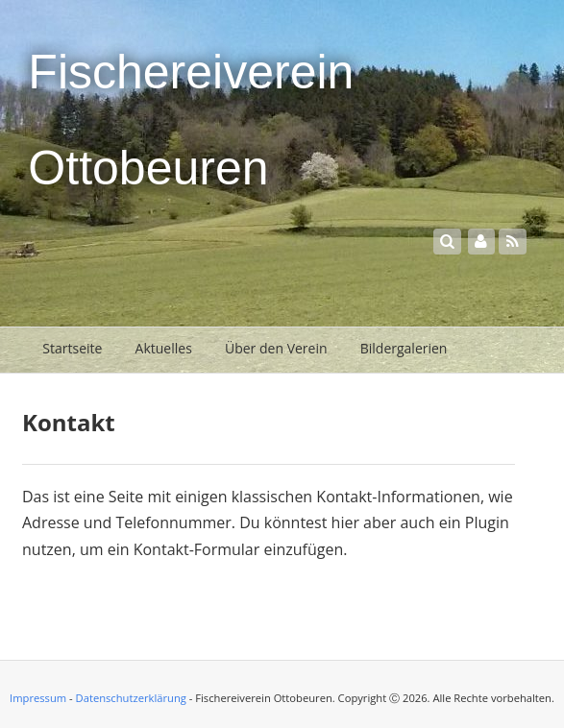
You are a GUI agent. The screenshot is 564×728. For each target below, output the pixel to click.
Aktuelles (164, 348)
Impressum (38, 698)
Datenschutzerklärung (131, 698)
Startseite (72, 348)
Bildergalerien (404, 348)
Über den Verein (276, 348)
